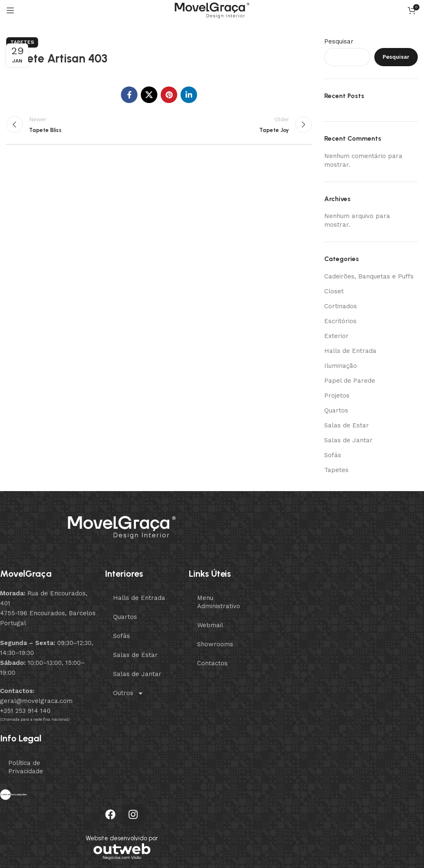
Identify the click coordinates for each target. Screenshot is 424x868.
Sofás (333, 455)
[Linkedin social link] (189, 95)
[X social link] (149, 95)
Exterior (336, 336)
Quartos (336, 410)
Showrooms (215, 644)
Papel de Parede (350, 381)
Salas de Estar (347, 425)
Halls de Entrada (350, 351)
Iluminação (341, 366)
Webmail (210, 625)
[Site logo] (212, 10)
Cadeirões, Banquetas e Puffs (369, 276)
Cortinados (341, 306)
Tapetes (22, 42)
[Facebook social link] (129, 95)
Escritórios (340, 321)
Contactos (212, 663)
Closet (334, 291)
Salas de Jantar (348, 440)
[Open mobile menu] (10, 10)
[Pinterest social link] (169, 95)
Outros (128, 693)
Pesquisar (339, 41)
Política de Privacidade (26, 767)
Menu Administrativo (219, 602)
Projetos (337, 396)
